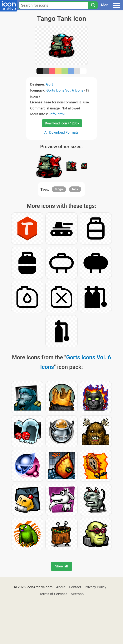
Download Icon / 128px (62, 123)
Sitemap (77, 594)
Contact (75, 587)
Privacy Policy (95, 587)
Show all (61, 566)
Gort (50, 84)
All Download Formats (62, 132)
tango (59, 189)
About (61, 587)
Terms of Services (53, 594)
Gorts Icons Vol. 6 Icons (65, 90)
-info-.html (57, 114)
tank (75, 189)
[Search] (93, 5)
